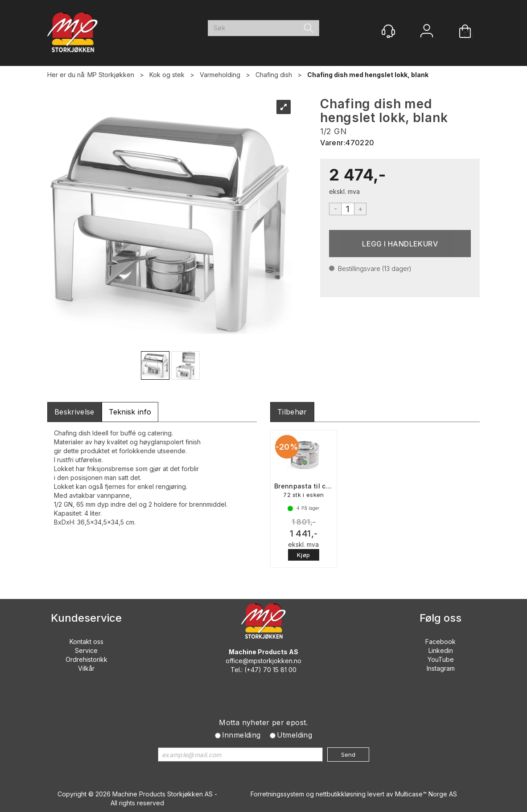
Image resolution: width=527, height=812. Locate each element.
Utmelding (295, 735)
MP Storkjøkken (111, 75)
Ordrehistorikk (86, 659)
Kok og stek (167, 75)
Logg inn (427, 32)
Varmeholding (220, 75)
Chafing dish (274, 75)
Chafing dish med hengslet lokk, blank (368, 75)
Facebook (441, 642)
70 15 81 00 (280, 670)
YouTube (441, 659)
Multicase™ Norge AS (426, 794)
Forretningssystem (277, 794)
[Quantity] (348, 209)
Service (86, 650)
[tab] (74, 412)
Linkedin (441, 650)
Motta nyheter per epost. (263, 722)
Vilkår (86, 668)
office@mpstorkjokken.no (263, 661)
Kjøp (400, 244)
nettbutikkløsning (341, 794)
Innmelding (241, 735)
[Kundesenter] (388, 31)
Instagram (441, 668)
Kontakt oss (86, 642)
